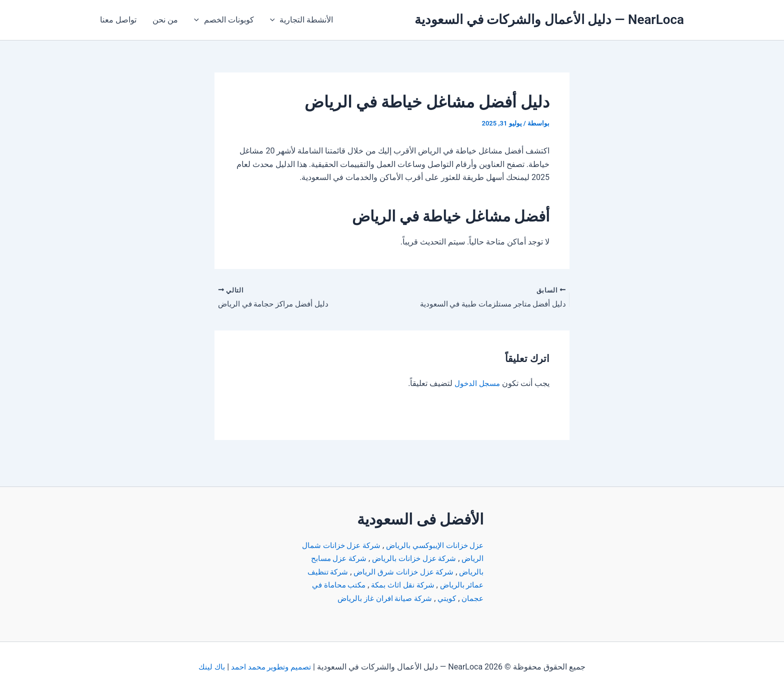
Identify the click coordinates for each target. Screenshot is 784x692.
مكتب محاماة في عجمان (442, 585)
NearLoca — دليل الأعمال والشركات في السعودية (549, 19)
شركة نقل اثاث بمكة (353, 572)
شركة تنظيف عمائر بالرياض (438, 572)
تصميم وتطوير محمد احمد (271, 667)
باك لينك (210, 667)
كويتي (386, 585)
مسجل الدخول (476, 384)
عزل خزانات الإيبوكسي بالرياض (432, 532)
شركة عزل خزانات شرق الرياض (376, 558)
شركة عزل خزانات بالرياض (388, 545)
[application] (275, 20)
